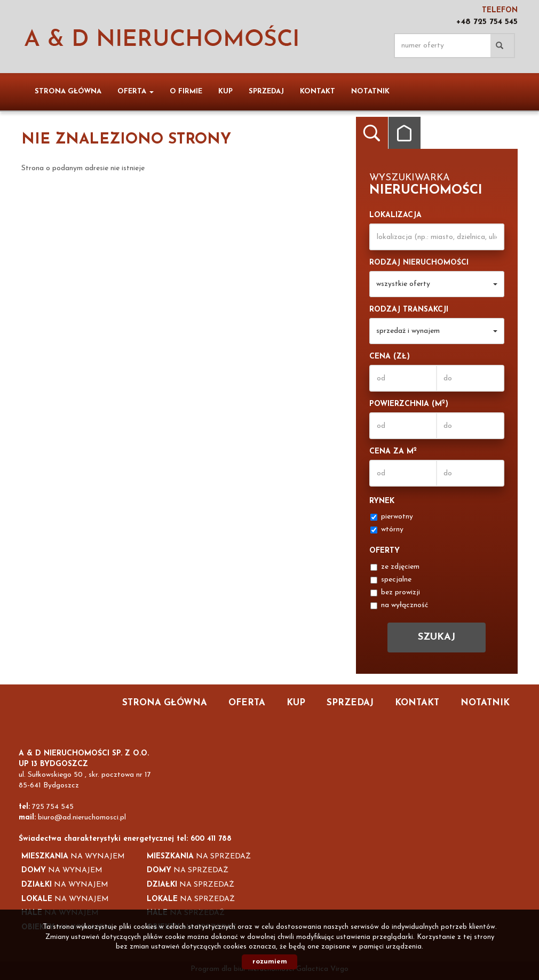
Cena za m (393, 451)
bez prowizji (395, 592)
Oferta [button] (136, 91)
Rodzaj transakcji (409, 310)
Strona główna (68, 91)
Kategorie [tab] (405, 133)
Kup (225, 91)
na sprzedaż (199, 856)
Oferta (247, 703)
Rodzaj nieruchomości (419, 263)
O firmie (186, 91)
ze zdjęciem (395, 567)
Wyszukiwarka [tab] (372, 133)
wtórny (387, 529)
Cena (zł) (390, 357)
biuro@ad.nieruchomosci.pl (82, 818)
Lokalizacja (395, 215)
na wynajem (73, 856)
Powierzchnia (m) (409, 404)
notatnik (370, 91)
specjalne (391, 580)
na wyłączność (399, 605)
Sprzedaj (266, 91)
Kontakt (318, 91)
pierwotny (392, 517)
